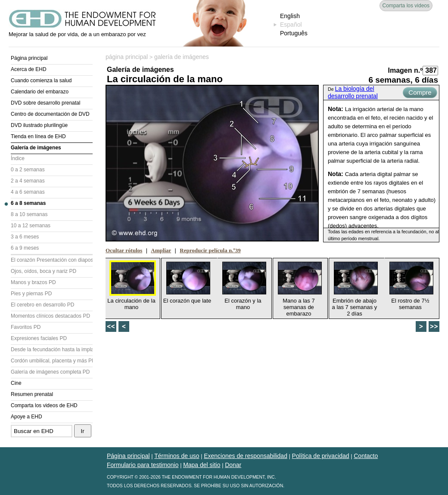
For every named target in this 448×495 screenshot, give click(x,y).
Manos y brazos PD (33, 282)
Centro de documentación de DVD (50, 114)
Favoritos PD (26, 327)
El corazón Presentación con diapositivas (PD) (52, 260)
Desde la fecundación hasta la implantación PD (52, 350)
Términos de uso (177, 456)
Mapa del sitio (202, 465)
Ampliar (161, 250)
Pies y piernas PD (31, 294)
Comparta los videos (406, 6)
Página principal (29, 58)
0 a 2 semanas (28, 170)
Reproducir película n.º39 (210, 250)
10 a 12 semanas (31, 226)
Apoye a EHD (26, 417)
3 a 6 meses (25, 237)
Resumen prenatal (32, 394)
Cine (16, 383)
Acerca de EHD (29, 69)
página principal (127, 57)
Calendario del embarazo (40, 92)
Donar (233, 465)
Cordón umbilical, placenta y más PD (52, 361)
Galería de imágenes (36, 148)
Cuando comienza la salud (41, 80)
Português (294, 33)
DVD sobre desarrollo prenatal (45, 103)
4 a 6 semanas (28, 192)
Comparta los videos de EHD (44, 405)
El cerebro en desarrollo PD (42, 305)
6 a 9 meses (25, 248)
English (290, 16)
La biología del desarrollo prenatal (353, 92)
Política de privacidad (321, 456)
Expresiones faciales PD (39, 338)
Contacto (366, 456)
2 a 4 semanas (28, 181)
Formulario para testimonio (143, 465)
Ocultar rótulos (124, 250)
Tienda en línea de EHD (38, 136)
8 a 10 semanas (29, 214)
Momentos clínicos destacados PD (50, 316)
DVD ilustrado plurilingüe (39, 125)
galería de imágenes (182, 57)
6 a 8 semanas (28, 203)
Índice (18, 158)
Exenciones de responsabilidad (246, 456)
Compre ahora (420, 93)
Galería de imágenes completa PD (50, 372)
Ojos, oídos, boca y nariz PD (44, 271)
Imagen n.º (405, 70)
